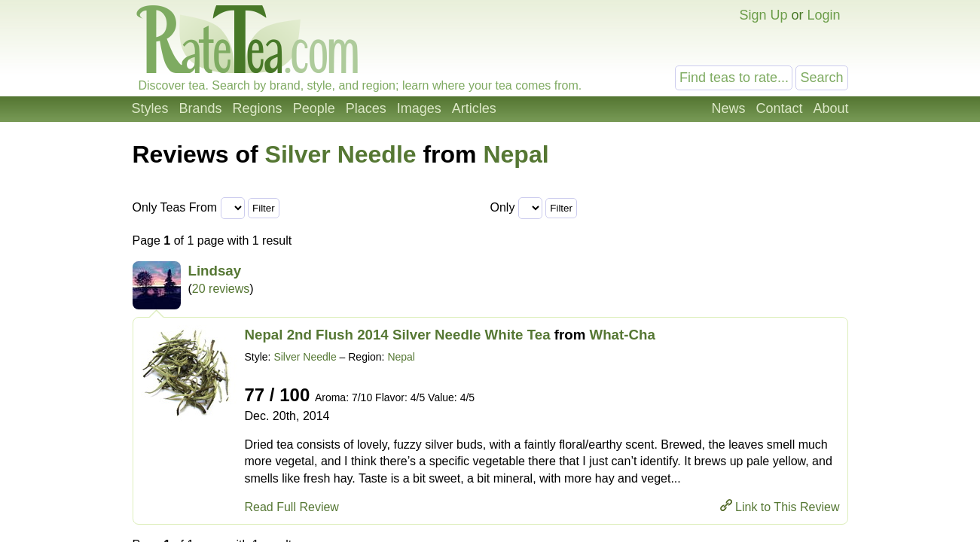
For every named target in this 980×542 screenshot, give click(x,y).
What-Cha (623, 335)
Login (823, 15)
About (830, 108)
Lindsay (215, 271)
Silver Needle (341, 154)
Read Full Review (292, 507)
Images (419, 108)
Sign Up (763, 15)
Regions (258, 108)
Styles (150, 108)
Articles (474, 108)
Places (366, 108)
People (314, 108)
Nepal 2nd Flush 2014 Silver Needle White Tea (398, 335)
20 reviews (221, 289)
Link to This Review (787, 507)
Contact (779, 108)
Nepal (516, 154)
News (728, 108)
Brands (201, 108)
